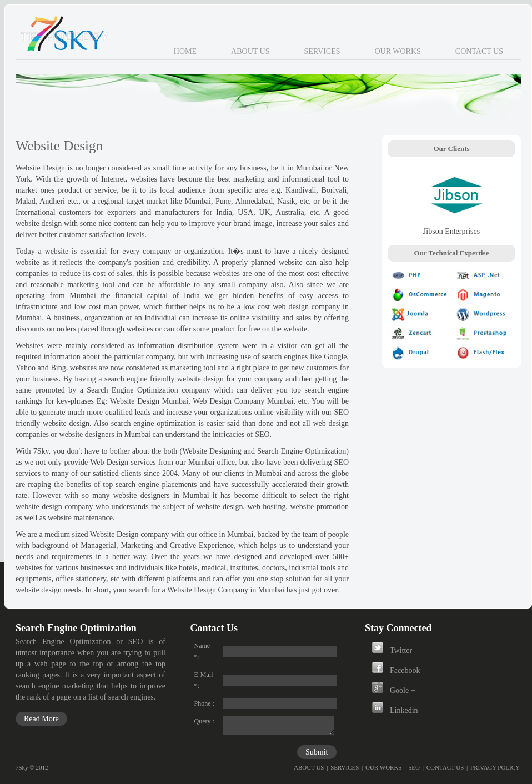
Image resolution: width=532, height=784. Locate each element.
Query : (204, 721)
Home (185, 51)
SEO (414, 767)
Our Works (397, 51)
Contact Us (479, 51)
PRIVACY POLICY (495, 767)
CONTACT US (445, 767)
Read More (41, 719)
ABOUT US (309, 767)
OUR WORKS (384, 767)
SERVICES (345, 767)
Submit (317, 752)
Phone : (204, 703)
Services (322, 51)
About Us (250, 51)
